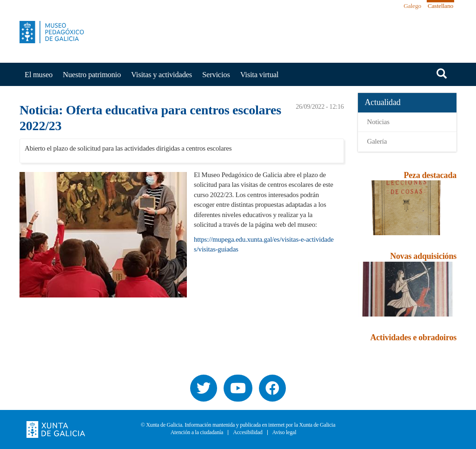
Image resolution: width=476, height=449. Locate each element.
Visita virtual (260, 75)
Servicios (216, 75)
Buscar (442, 73)
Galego (412, 6)
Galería (377, 141)
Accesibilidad (248, 432)
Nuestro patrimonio (92, 75)
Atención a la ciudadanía (197, 432)
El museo (39, 75)
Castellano (440, 6)
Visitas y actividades (162, 75)
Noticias (378, 122)
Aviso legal (284, 432)
